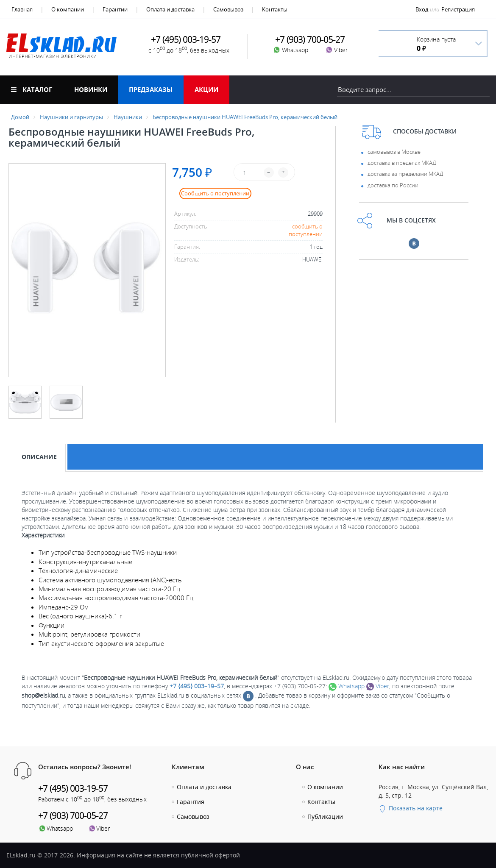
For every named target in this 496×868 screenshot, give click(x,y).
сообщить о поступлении (306, 230)
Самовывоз (228, 9)
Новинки (91, 89)
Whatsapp (347, 686)
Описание (39, 457)
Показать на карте (411, 808)
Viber (378, 686)
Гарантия (191, 802)
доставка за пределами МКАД (405, 174)
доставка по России (393, 185)
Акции (206, 89)
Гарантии (115, 9)
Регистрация (458, 9)
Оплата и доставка (170, 9)
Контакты (275, 9)
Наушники (128, 117)
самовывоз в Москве (394, 152)
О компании (68, 9)
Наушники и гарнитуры (71, 117)
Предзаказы (151, 89)
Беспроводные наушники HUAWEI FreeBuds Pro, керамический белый (245, 117)
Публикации (325, 817)
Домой (20, 117)
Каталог (32, 89)
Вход (422, 9)
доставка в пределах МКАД (402, 163)
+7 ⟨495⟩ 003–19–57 (197, 686)
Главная (22, 9)
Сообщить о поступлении (215, 193)
